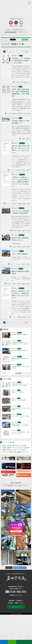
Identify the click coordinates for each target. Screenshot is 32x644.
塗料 (15, 452)
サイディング (19, 446)
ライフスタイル (26, 452)
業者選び (25, 82)
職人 (29, 82)
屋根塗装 (23, 247)
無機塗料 (4, 450)
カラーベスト (5, 452)
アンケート (12, 170)
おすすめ (17, 82)
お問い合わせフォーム (17, 607)
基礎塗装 (14, 284)
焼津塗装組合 (20, 114)
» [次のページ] (23, 52)
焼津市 (25, 114)
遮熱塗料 (19, 452)
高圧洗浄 (28, 231)
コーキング (18, 264)
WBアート (13, 264)
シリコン (19, 450)
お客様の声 (18, 170)
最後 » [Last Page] (27, 52)
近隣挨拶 (28, 139)
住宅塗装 (14, 247)
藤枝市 (29, 114)
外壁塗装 (23, 170)
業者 (21, 82)
